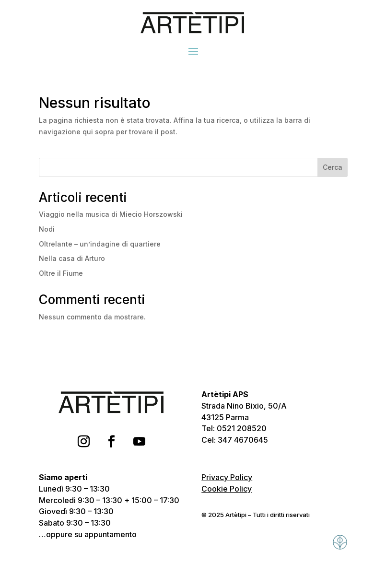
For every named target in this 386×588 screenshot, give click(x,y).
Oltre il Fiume (61, 273)
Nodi (47, 229)
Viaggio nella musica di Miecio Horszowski (111, 214)
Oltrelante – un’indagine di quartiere (100, 244)
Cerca (333, 167)
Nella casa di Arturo (72, 258)
